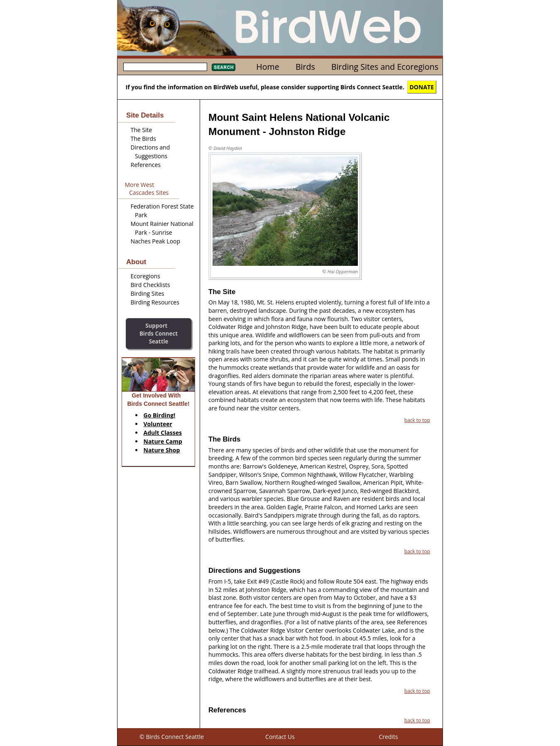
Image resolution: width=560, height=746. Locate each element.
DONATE (422, 87)
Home (268, 67)
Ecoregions (146, 276)
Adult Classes (163, 433)
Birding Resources (155, 302)
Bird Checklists (150, 285)
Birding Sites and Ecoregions (385, 67)
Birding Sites (148, 293)
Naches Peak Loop (156, 241)
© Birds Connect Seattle (172, 737)
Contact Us (280, 737)
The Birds (143, 139)
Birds (305, 67)
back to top (417, 420)
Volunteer (158, 424)
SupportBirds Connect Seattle (159, 333)
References (146, 165)
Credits (388, 737)
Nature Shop (162, 450)
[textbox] (165, 67)
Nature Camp (163, 441)
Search (224, 67)
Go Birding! (160, 415)
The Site (142, 130)
